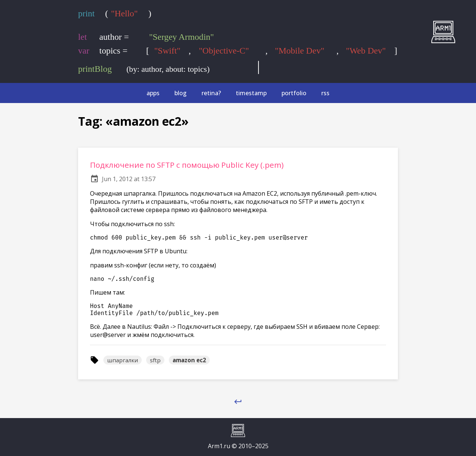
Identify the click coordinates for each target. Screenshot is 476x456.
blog (181, 93)
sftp (155, 360)
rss (325, 93)
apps (153, 93)
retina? (211, 93)
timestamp (251, 93)
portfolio (294, 93)
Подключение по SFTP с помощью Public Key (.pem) (187, 165)
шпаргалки (123, 360)
